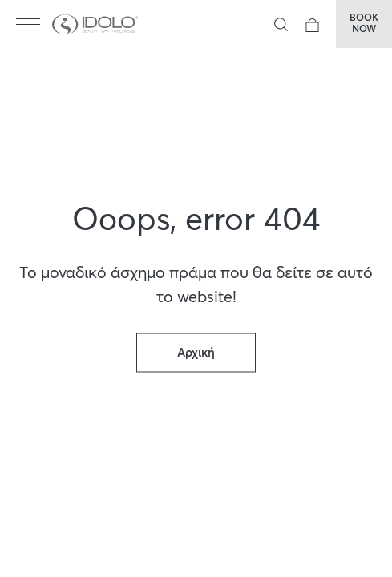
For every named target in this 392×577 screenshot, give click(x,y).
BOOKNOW (364, 24)
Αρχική (196, 353)
